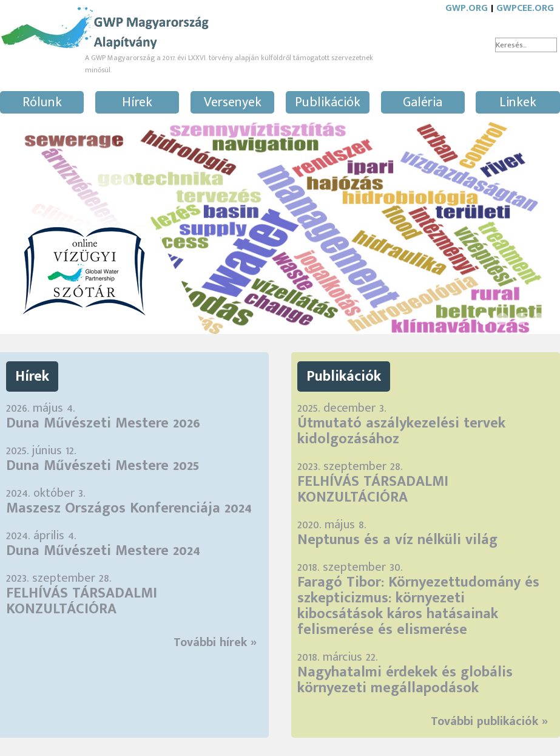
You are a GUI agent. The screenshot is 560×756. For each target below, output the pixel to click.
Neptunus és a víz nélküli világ (397, 540)
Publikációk (328, 102)
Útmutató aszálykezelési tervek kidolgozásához (401, 431)
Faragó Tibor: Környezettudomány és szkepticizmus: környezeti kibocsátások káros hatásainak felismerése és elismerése (418, 606)
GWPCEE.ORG (525, 8)
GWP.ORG (467, 8)
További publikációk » (489, 721)
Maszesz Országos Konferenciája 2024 (129, 508)
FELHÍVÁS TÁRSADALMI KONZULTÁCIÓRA (82, 601)
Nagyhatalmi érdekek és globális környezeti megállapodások (405, 680)
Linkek (518, 102)
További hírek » (215, 642)
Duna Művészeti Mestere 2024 (103, 551)
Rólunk (42, 102)
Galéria (423, 102)
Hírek (137, 102)
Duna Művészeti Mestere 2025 (103, 466)
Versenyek (233, 102)
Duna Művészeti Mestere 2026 (103, 423)
